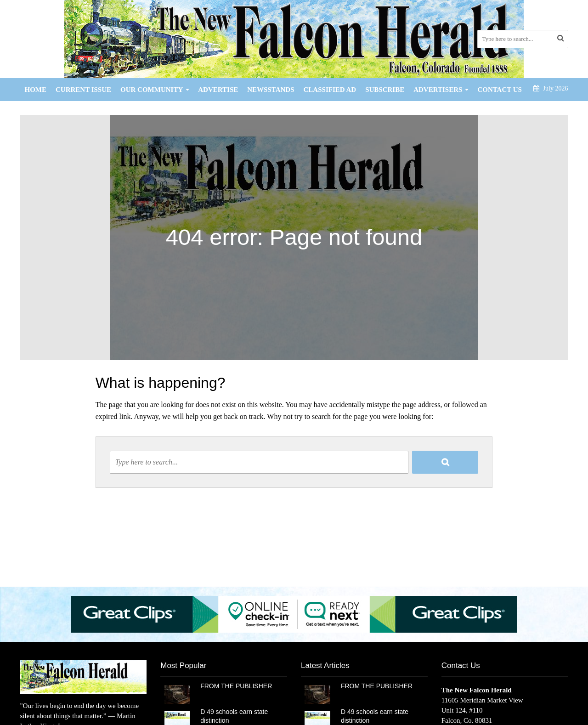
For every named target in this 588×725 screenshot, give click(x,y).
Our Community (152, 90)
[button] (294, 614)
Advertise (218, 90)
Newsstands (271, 90)
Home (36, 90)
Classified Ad (330, 90)
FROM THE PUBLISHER (238, 686)
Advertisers (438, 90)
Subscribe (385, 90)
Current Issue (83, 90)
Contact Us (500, 90)
